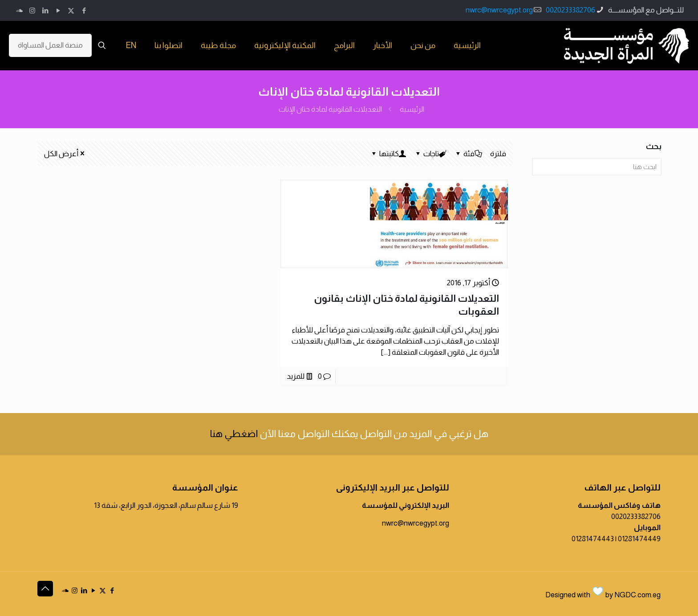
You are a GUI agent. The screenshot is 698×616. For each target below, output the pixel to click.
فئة (468, 154)
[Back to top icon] (45, 589)
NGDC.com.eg (637, 595)
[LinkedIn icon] (45, 10)
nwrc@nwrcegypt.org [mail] (499, 10)
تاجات (430, 154)
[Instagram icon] (32, 10)
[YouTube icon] (58, 10)
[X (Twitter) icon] (71, 10)
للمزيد (296, 376)
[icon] (19, 10)
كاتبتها (388, 154)
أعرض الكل (65, 154)
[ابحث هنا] (597, 167)
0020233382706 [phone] (570, 10)
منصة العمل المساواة (50, 45)
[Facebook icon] (84, 10)
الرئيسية (412, 109)
